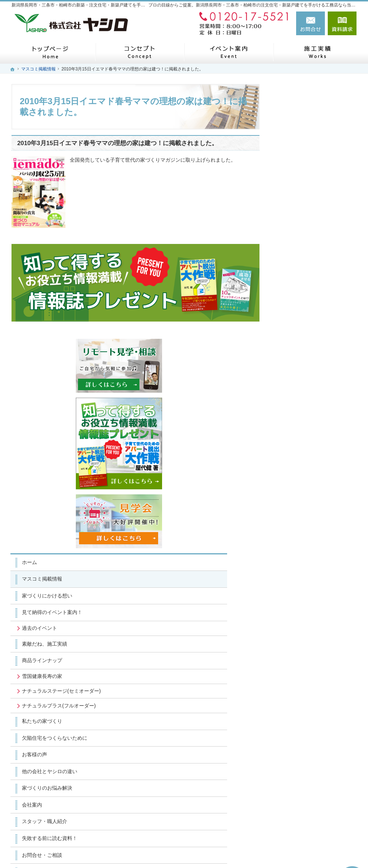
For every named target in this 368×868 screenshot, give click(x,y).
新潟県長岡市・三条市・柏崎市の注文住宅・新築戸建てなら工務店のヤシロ (244, 850)
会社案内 (292, 563)
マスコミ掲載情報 (302, 324)
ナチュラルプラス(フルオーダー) (313, 461)
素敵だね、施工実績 (304, 389)
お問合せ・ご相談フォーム (313, 817)
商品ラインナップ (302, 406)
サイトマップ (297, 663)
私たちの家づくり (302, 479)
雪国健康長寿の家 (302, 421)
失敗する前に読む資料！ (309, 596)
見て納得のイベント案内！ (312, 358)
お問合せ (310, 23)
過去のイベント (299, 373)
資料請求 (342, 23)
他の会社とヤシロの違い (309, 529)
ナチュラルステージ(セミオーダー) (315, 439)
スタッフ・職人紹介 (304, 580)
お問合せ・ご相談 (302, 613)
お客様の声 (294, 513)
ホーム (289, 308)
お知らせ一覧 (297, 629)
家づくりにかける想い (307, 341)
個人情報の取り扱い (304, 646)
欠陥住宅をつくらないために (314, 496)
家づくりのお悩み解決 (307, 546)
